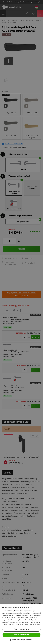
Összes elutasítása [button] (22, 629)
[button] (22, 640)
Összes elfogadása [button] (22, 635)
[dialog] (21, 322)
